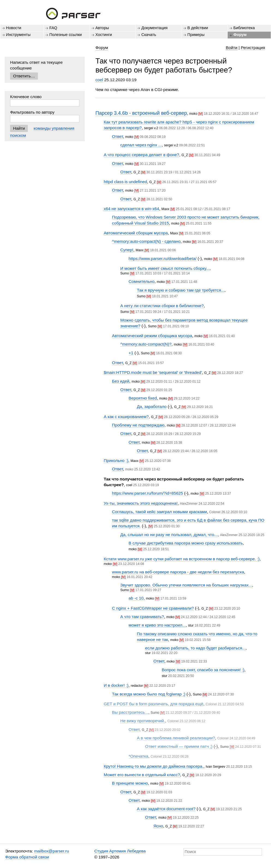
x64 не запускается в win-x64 (131, 209)
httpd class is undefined (125, 182)
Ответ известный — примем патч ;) (179, 746)
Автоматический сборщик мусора (136, 233)
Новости (14, 28)
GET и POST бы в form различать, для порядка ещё (153, 704)
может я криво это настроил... (157, 625)
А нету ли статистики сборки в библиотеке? (162, 306)
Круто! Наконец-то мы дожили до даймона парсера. (153, 766)
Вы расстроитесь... (130, 712)
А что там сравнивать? (142, 617)
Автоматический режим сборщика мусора (152, 336)
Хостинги (104, 35)
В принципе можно (130, 783)
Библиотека (244, 28)
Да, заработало (152, 406)
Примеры (196, 35)
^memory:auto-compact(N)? (146, 344)
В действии (198, 28)
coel (99, 80)
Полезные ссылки (66, 35)
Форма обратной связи (27, 857)
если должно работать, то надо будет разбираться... (195, 648)
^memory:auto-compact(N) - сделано (146, 241)
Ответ (118, 136)
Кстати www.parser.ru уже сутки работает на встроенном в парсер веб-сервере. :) (182, 559)
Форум (240, 35)
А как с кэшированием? (126, 417)
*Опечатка (138, 756)
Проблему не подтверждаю (138, 425)
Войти (232, 48)
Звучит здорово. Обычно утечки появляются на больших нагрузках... (186, 585)
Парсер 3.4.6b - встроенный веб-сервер (141, 113)
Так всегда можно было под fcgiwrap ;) (149, 694)
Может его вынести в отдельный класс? (142, 775)
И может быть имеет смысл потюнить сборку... (165, 268)
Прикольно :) (116, 460)
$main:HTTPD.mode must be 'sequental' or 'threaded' (153, 372)
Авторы (102, 28)
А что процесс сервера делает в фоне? (141, 155)
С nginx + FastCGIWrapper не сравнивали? (153, 608)
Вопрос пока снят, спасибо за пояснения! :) (203, 670)
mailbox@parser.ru (52, 851)
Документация (154, 28)
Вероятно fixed (143, 398)
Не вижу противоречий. (143, 721)
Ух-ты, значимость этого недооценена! (141, 503)
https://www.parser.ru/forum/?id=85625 (147, 493)
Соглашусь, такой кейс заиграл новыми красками (159, 512)
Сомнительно (142, 281)
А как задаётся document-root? (166, 809)
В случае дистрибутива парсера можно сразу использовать (186, 543)
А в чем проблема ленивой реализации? (176, 738)
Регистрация (253, 48)
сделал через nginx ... (141, 145)
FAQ (53, 28)
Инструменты (18, 35)
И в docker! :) (116, 685)
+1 (131, 353)
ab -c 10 (136, 598)
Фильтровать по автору (32, 112)
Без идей (121, 381)
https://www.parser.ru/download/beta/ (163, 258)
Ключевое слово (26, 97)
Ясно (158, 826)
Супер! (127, 250)
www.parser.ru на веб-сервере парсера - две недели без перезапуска (178, 572)
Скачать (149, 35)
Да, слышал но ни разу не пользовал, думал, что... (169, 535)
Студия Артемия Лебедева (120, 851)
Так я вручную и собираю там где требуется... (181, 290)
